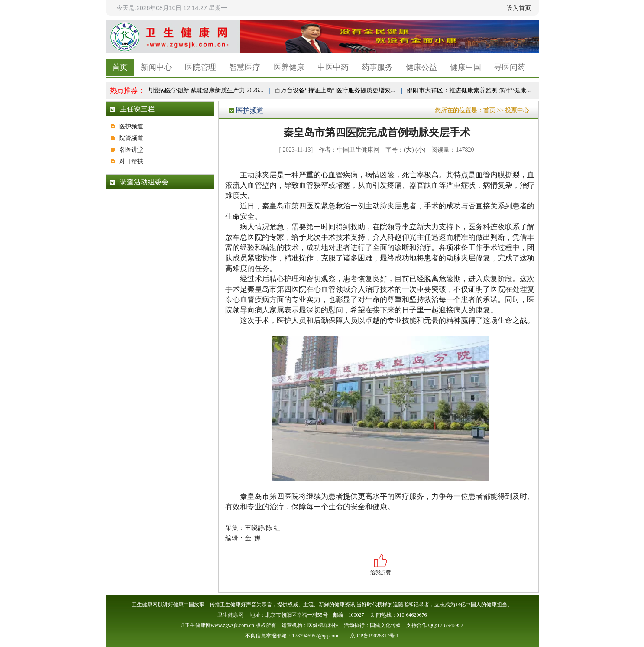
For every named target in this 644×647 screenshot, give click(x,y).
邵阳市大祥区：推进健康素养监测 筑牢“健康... (470, 90)
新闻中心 (156, 67)
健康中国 (466, 67)
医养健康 (289, 67)
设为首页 (519, 8)
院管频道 (131, 138)
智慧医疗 (245, 67)
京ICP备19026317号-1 (374, 636)
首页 (120, 67)
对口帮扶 (131, 161)
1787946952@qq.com (315, 636)
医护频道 (131, 126)
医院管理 (201, 67)
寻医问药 (510, 67)
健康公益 (421, 67)
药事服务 (377, 67)
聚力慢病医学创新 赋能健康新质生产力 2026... (204, 90)
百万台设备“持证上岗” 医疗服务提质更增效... (336, 90)
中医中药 (333, 67)
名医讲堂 (131, 150)
